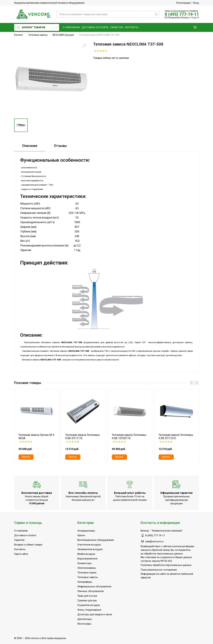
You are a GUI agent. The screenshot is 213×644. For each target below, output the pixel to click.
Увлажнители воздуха (90, 549)
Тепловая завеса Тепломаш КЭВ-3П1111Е (82, 437)
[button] (195, 27)
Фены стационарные (89, 610)
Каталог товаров (37, 27)
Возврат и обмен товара (28, 545)
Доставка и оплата (25, 535)
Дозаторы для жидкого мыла (95, 614)
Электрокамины (87, 568)
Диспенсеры (85, 619)
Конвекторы (85, 563)
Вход (196, 3)
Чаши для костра (87, 596)
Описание (30, 146)
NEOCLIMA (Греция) (63, 35)
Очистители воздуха (89, 545)
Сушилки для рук (87, 600)
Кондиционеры (86, 531)
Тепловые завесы (38, 35)
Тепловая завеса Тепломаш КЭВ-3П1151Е (176, 437)
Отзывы (60, 146)
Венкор (145, 531)
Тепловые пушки (87, 573)
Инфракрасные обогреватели (94, 587)
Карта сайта (21, 554)
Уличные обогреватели (91, 591)
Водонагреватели (87, 559)
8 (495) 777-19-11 (182, 14)
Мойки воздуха (86, 554)
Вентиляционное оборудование (96, 540)
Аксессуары (84, 624)
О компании (21, 531)
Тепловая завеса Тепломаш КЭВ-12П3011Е (129, 437)
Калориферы (85, 582)
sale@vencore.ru (154, 541)
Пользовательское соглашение (159, 570)
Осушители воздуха (89, 605)
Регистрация (183, 3)
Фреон (81, 535)
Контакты (20, 549)
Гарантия (19, 540)
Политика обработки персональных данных (166, 565)
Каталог (19, 35)
